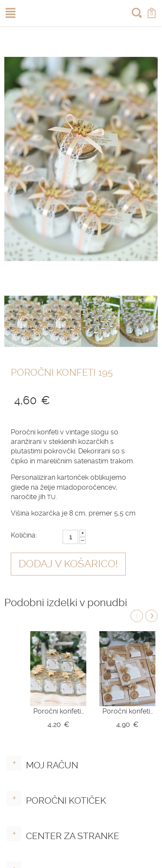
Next (151, 616)
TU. (52, 497)
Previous (137, 616)
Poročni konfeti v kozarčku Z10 (59, 711)
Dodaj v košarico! (68, 564)
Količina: (24, 535)
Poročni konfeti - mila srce (128, 711)
